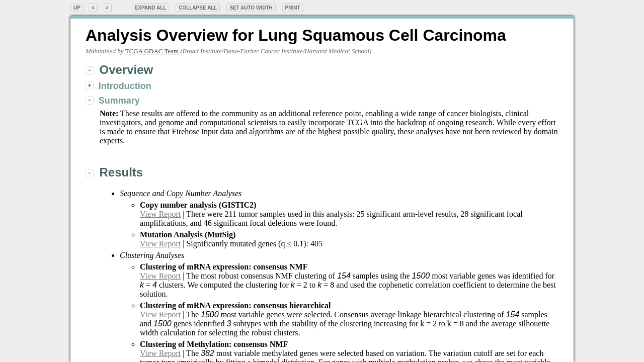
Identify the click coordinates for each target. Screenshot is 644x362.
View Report (160, 214)
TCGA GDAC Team (152, 51)
